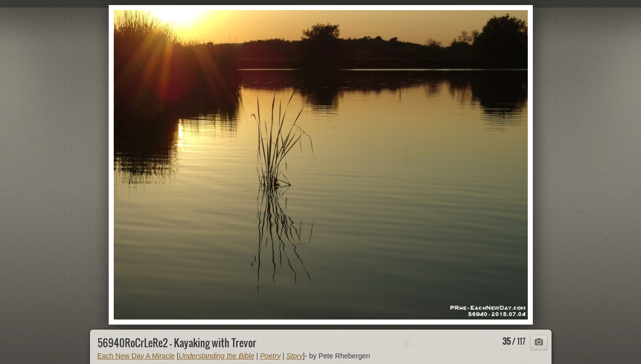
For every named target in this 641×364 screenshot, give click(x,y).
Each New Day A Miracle (136, 356)
